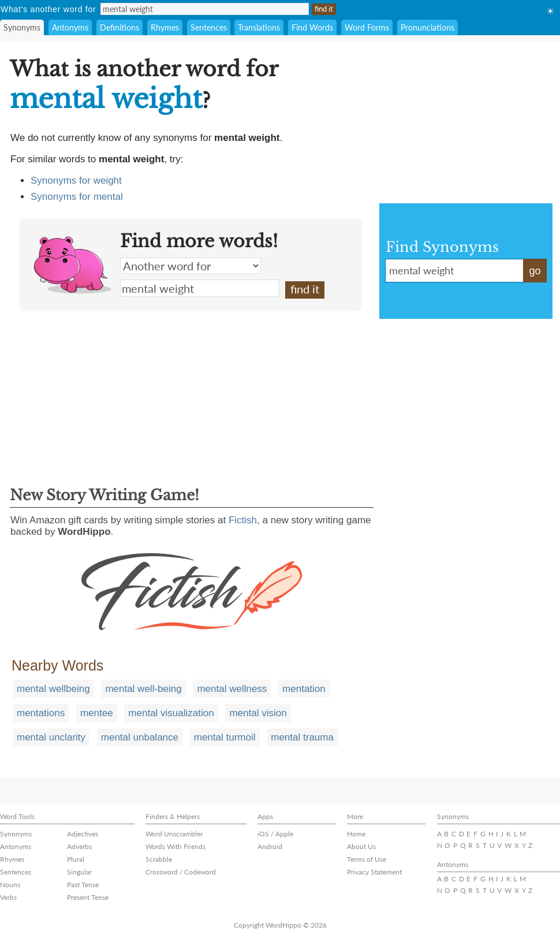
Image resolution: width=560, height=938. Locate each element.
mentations (41, 713)
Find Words (312, 27)
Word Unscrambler (174, 834)
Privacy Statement (374, 872)
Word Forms (367, 27)
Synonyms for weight (76, 180)
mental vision (258, 713)
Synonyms (22, 27)
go (535, 271)
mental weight (200, 288)
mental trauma (302, 737)
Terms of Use (367, 859)
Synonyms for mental (77, 197)
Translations (259, 27)
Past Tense (83, 885)
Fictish (243, 520)
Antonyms (70, 27)
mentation (304, 689)
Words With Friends (176, 846)
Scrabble (159, 859)
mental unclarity (51, 737)
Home (356, 834)
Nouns (10, 885)
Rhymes (165, 27)
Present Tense (88, 897)
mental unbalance (140, 737)
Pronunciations (428, 27)
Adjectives (83, 834)
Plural (76, 859)
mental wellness (232, 689)
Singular (79, 872)
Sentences (209, 27)
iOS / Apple (275, 834)
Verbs (8, 897)
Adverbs (79, 846)
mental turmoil (225, 737)
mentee (97, 713)
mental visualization (171, 713)
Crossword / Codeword (181, 872)
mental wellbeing (53, 689)
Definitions (120, 27)
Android (270, 846)
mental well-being (143, 689)
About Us (361, 846)
